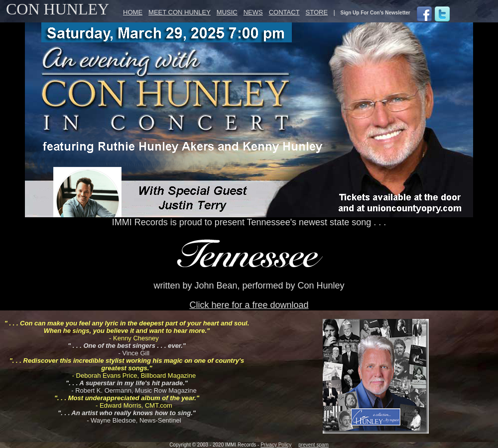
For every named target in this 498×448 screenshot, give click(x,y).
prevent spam (313, 445)
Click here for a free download (249, 305)
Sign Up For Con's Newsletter (375, 13)
